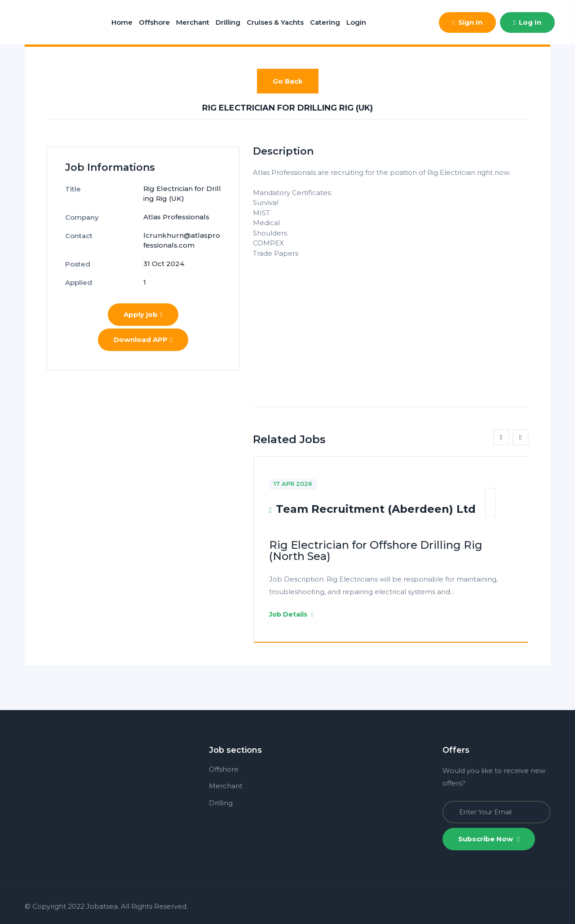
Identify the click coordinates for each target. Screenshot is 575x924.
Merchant (193, 22)
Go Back (288, 81)
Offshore (154, 22)
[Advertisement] (391, 321)
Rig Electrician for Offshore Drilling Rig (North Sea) (376, 551)
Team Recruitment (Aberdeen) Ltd (376, 509)
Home (122, 22)
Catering (325, 22)
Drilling (228, 22)
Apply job (143, 314)
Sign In (467, 22)
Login (356, 22)
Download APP (143, 340)
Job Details (291, 614)
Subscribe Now (489, 839)
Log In (527, 22)
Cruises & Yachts (275, 22)
